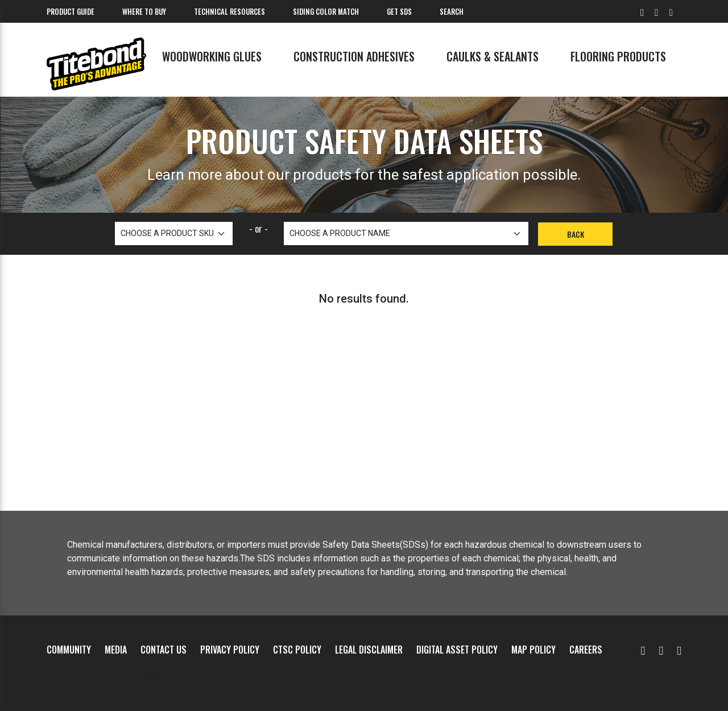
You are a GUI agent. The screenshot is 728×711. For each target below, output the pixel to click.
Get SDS (399, 11)
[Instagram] (679, 650)
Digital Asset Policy (457, 650)
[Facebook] (661, 650)
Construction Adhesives (354, 56)
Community (69, 650)
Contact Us (164, 650)
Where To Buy (144, 11)
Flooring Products (618, 56)
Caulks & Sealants (493, 56)
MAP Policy (533, 650)
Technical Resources (229, 11)
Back (576, 234)
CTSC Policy (297, 650)
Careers (586, 650)
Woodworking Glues (212, 56)
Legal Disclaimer (369, 650)
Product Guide (71, 11)
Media (116, 650)
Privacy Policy (230, 650)
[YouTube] (643, 650)
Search (452, 11)
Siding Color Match (326, 11)
